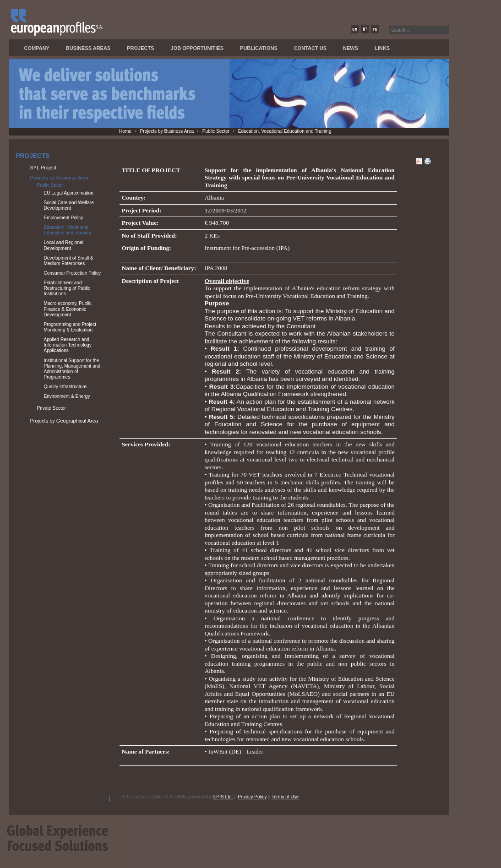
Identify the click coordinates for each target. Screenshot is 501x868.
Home (125, 131)
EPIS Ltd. (223, 797)
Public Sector (216, 131)
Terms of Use (285, 797)
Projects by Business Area (167, 131)
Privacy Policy (252, 797)
